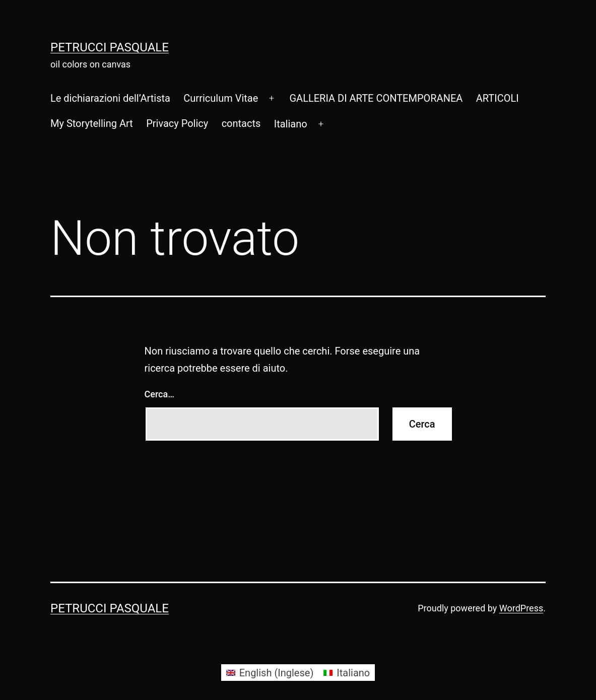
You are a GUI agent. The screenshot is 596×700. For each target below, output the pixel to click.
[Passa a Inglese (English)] (270, 673)
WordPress (521, 608)
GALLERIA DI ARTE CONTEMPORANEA (376, 98)
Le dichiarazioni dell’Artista (110, 98)
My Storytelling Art (92, 123)
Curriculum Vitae (221, 98)
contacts (241, 123)
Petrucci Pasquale (110, 47)
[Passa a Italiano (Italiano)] (347, 673)
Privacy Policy (177, 123)
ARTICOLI (498, 98)
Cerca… (159, 394)
